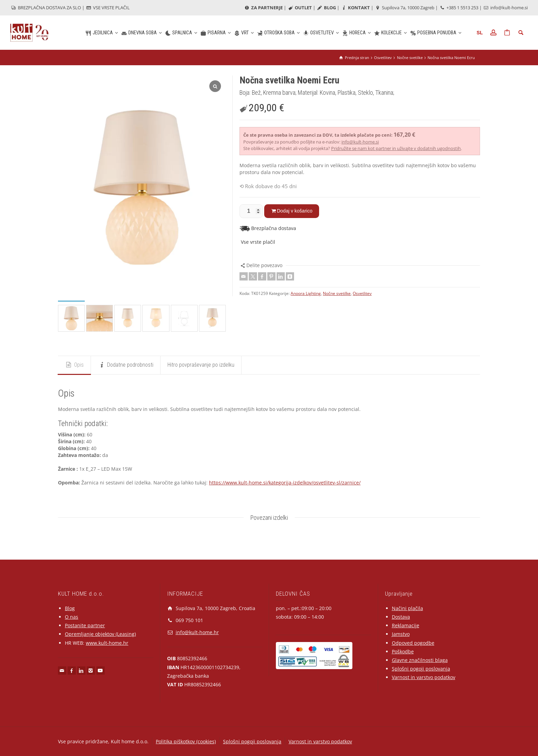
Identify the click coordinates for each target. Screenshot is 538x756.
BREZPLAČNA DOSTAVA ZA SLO (46, 8)
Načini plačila (407, 608)
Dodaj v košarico (295, 211)
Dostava (401, 617)
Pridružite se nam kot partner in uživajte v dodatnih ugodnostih (396, 148)
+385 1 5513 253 (459, 8)
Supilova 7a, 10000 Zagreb (404, 8)
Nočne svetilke (337, 293)
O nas (72, 617)
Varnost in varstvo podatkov (424, 677)
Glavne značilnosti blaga (420, 660)
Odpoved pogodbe (413, 643)
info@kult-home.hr (197, 632)
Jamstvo (401, 634)
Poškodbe (403, 651)
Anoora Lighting (306, 293)
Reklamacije (406, 625)
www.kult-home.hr (107, 643)
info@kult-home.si (505, 8)
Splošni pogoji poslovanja (421, 669)
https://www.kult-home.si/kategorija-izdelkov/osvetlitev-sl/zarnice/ (285, 483)
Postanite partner (85, 625)
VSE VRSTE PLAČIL (108, 8)
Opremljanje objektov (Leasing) (100, 634)
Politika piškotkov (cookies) (186, 741)
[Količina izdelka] (251, 211)
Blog (70, 608)
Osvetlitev (362, 293)
